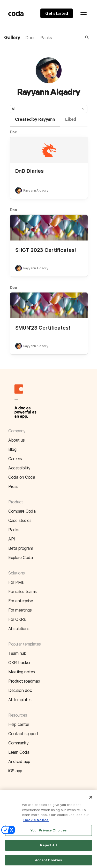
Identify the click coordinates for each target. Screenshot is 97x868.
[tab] (35, 122)
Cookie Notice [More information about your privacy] (36, 823)
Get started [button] (57, 13)
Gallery (12, 38)
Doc (14, 132)
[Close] (91, 800)
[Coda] (16, 13)
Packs (46, 38)
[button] (71, 38)
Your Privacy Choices (49, 833)
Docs (30, 38)
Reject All (48, 848)
